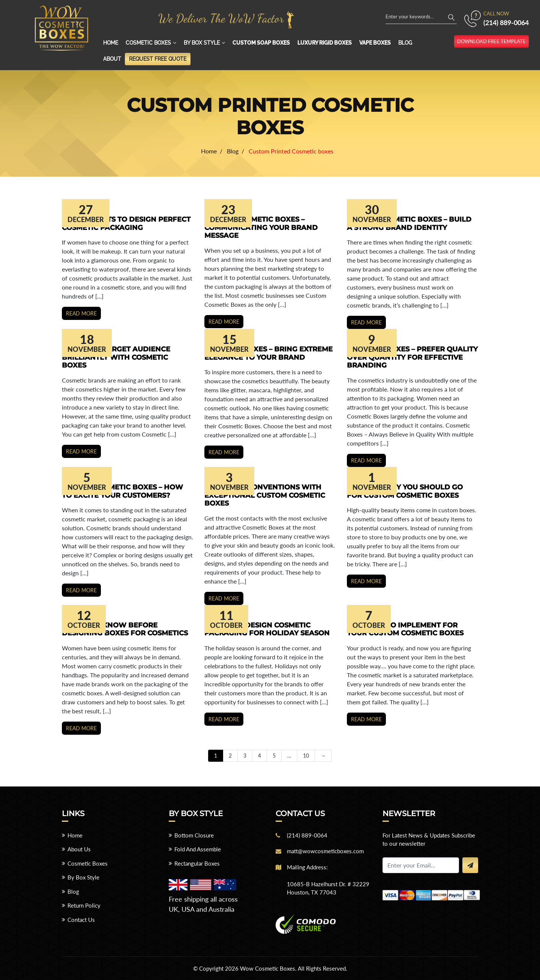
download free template (491, 41)
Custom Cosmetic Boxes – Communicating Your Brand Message (261, 227)
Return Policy (84, 905)
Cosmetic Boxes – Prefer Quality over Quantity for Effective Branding (412, 357)
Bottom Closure (194, 835)
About (112, 59)
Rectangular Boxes (197, 863)
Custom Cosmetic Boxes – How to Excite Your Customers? (122, 491)
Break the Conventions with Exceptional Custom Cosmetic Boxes (265, 495)
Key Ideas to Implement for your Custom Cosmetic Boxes (405, 629)
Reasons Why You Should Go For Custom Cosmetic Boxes (405, 491)
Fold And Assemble (198, 849)
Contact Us (81, 920)
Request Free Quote (158, 59)
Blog (405, 43)
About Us (79, 849)
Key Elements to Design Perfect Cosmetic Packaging (126, 224)
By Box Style (202, 43)
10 (306, 756)
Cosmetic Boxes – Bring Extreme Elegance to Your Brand (268, 353)
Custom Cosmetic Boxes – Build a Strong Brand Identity (409, 224)
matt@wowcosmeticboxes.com (325, 851)
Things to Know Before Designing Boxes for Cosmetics (125, 629)
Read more (81, 313)
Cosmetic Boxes (148, 43)
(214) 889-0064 (506, 23)
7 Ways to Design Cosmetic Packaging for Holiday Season (267, 629)
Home (111, 43)
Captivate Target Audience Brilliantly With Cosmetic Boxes (116, 357)
